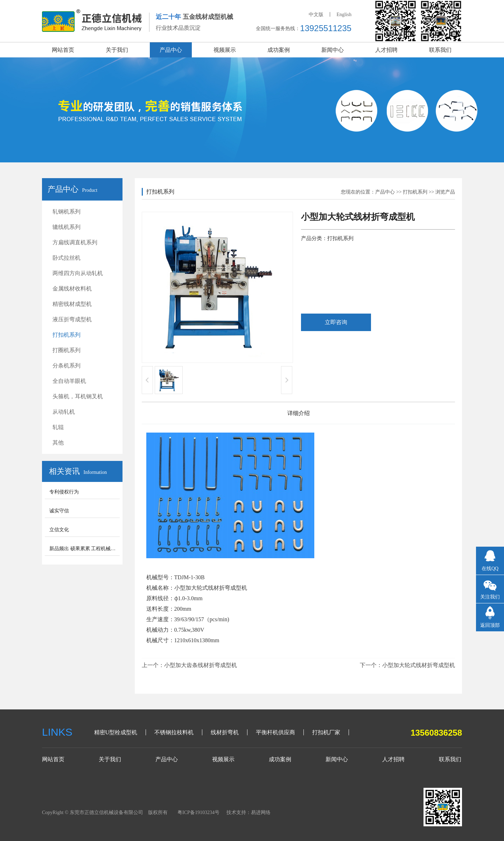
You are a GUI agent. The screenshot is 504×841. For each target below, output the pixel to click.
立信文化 (59, 530)
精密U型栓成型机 (116, 732)
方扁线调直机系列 (75, 242)
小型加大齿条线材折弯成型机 (201, 665)
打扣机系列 (66, 335)
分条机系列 (66, 366)
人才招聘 (386, 50)
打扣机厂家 (326, 732)
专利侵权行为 (64, 492)
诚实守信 (59, 511)
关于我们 (117, 50)
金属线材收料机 (72, 289)
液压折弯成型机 (72, 319)
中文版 (316, 15)
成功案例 (279, 50)
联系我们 (440, 50)
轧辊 (58, 427)
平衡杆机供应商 (275, 732)
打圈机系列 (66, 350)
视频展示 (225, 50)
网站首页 (63, 50)
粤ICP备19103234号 (198, 812)
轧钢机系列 (66, 212)
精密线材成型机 (72, 304)
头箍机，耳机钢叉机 (78, 396)
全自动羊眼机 (69, 381)
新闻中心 (332, 50)
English (344, 15)
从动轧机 (64, 412)
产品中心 (171, 50)
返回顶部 (490, 625)
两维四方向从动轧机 (78, 273)
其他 (58, 443)
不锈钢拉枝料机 (174, 732)
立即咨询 (336, 322)
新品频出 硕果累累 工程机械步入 (85, 549)
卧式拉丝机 (66, 258)
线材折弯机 (225, 732)
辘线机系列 (66, 227)
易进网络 (261, 812)
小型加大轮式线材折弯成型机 (419, 665)
